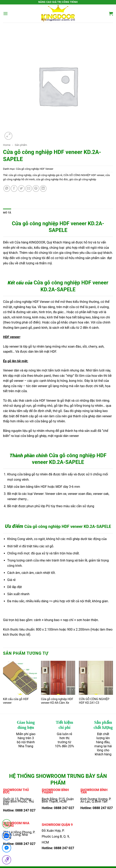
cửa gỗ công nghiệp (20, 175)
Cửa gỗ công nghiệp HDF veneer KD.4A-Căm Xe (57, 701)
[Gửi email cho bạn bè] (29, 188)
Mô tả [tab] (7, 213)
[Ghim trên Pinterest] (36, 188)
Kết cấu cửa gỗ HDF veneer (16, 701)
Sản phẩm (21, 145)
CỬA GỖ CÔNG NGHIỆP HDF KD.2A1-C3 (94, 701)
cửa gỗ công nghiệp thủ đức (52, 179)
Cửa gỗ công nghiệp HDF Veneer (35, 169)
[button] (5, 13)
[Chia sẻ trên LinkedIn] (43, 188)
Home (7, 145)
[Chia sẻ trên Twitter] (21, 188)
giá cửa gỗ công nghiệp (83, 179)
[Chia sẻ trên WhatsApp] (7, 188)
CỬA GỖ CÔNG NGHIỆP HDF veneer (84, 175)
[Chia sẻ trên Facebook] (14, 188)
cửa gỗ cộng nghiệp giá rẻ (47, 175)
